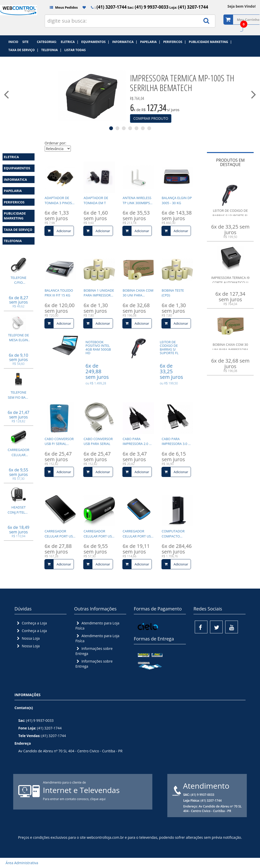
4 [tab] (130, 128)
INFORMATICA (15, 179)
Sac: (148, 7)
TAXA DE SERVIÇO (18, 230)
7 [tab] (149, 128)
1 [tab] (111, 128)
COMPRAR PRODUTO (151, 118)
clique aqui (98, 799)
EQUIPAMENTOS (17, 168)
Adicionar (58, 231)
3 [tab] (124, 128)
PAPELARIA (13, 191)
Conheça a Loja (31, 623)
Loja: (188, 7)
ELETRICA (11, 157)
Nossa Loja (28, 638)
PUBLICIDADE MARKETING (15, 216)
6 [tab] (143, 128)
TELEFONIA (13, 241)
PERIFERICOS (14, 202)
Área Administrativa (20, 863)
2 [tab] (117, 128)
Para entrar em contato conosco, (67, 799)
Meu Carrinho (248, 20)
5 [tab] (136, 128)
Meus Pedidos (62, 7)
